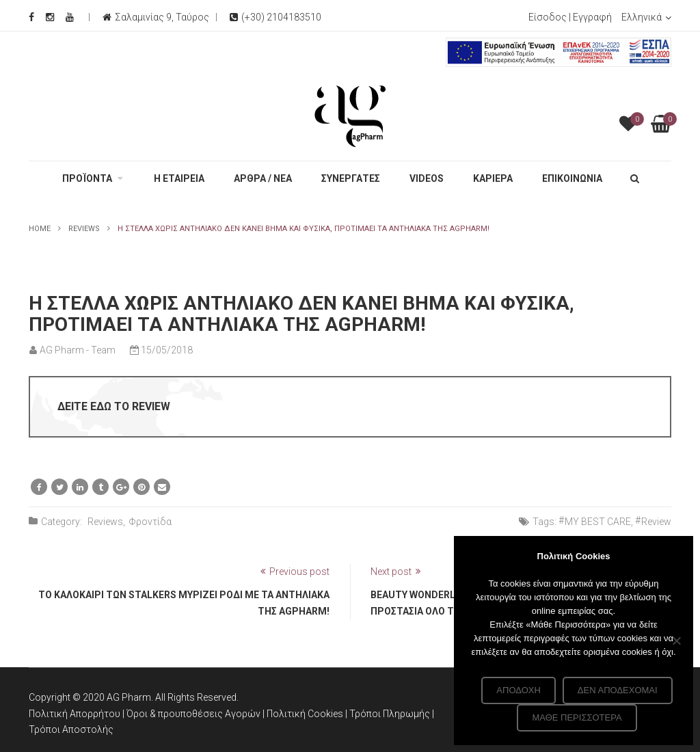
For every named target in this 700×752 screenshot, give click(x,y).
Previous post (299, 572)
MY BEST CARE (598, 522)
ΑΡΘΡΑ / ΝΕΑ (263, 178)
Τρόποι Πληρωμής (391, 714)
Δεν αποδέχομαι (618, 690)
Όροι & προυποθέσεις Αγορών (193, 714)
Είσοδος (548, 17)
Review (656, 522)
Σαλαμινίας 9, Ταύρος (162, 17)
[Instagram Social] (50, 17)
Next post (391, 572)
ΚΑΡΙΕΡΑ (493, 178)
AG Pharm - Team (78, 350)
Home (40, 229)
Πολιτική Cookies (306, 714)
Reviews (84, 229)
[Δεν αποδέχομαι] (676, 641)
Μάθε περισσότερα (577, 717)
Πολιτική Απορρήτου (75, 714)
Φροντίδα (150, 522)
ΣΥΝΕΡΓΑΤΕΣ (351, 178)
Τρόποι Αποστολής (71, 729)
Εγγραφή (592, 17)
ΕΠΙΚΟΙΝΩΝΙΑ (572, 178)
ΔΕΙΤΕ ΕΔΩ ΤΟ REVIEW (114, 406)
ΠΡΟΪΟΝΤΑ (87, 178)
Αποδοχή (518, 690)
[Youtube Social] (70, 17)
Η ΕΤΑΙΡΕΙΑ (179, 178)
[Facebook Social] (31, 17)
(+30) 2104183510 (275, 17)
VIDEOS (427, 178)
